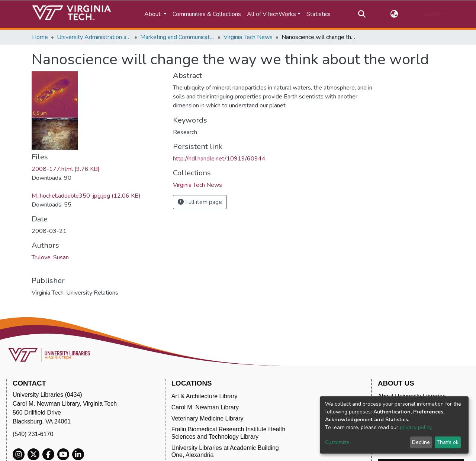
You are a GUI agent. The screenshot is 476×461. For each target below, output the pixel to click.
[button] (394, 14)
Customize (337, 442)
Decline (421, 442)
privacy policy (416, 427)
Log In (431, 14)
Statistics (319, 14)
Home (40, 37)
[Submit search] (362, 14)
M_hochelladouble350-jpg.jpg (86, 196)
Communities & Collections (207, 14)
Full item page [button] (200, 202)
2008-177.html (66, 169)
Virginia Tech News (248, 37)
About (153, 14)
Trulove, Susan (50, 257)
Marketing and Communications (177, 37)
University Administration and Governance (94, 37)
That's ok (448, 442)
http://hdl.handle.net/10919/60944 (219, 159)
